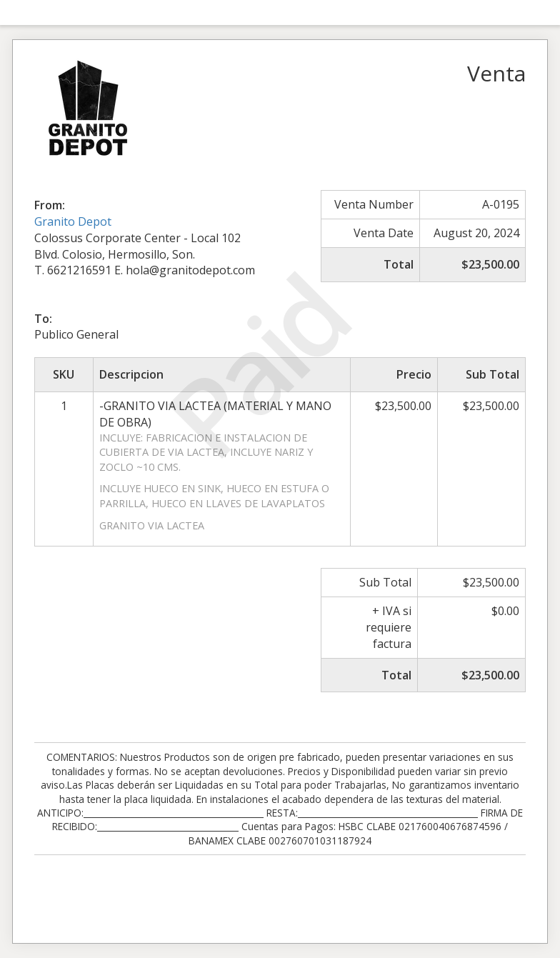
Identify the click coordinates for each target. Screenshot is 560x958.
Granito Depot (73, 221)
